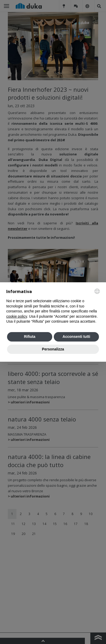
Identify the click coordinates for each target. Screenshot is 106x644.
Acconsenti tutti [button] (76, 337)
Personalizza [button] (53, 349)
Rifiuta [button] (30, 337)
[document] (53, 306)
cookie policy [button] (17, 316)
